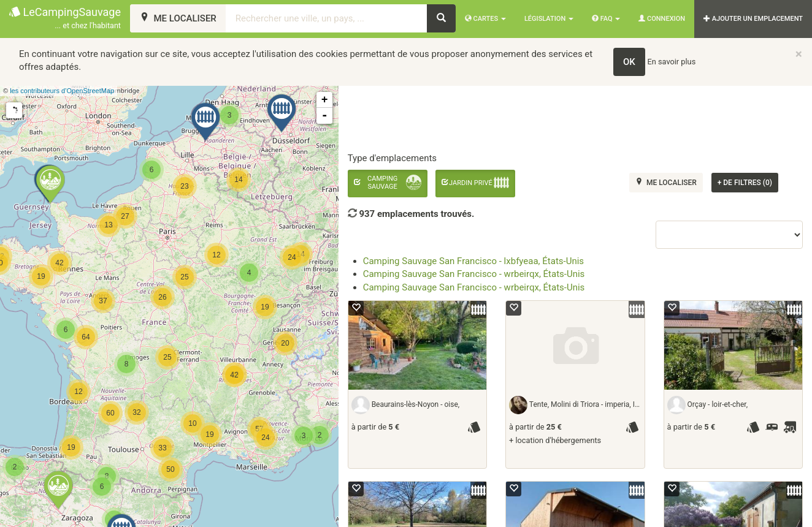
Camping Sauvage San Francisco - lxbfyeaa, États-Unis (473, 261)
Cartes (485, 19)
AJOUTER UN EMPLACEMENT (753, 19)
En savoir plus (672, 62)
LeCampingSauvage (65, 19)
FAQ (606, 19)
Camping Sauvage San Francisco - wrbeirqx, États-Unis (474, 274)
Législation (549, 19)
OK (629, 62)
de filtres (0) (745, 183)
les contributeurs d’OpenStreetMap (62, 91)
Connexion (662, 19)
